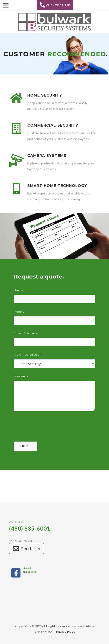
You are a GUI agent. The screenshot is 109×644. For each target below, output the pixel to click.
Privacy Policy (66, 632)
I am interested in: (29, 355)
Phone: (20, 312)
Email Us (27, 549)
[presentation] (48, 433)
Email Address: (26, 333)
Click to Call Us (55, 5)
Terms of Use (43, 632)
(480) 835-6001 (30, 528)
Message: (22, 376)
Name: (19, 290)
